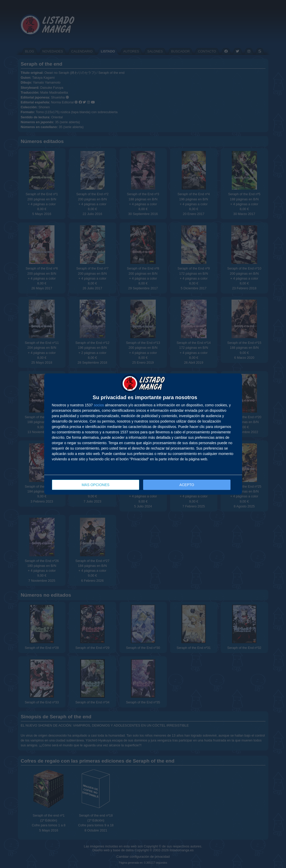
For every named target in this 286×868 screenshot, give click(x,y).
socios (99, 405)
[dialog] (143, 434)
